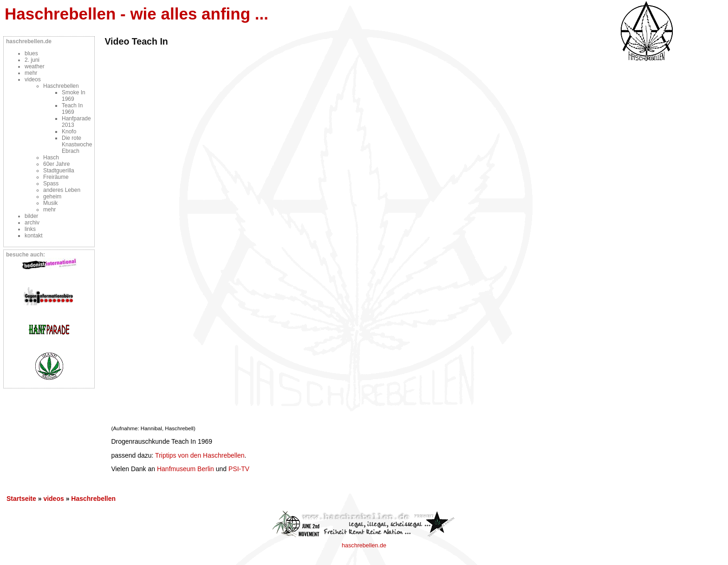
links (30, 229)
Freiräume (56, 177)
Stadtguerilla (59, 171)
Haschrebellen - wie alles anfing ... (136, 14)
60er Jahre (56, 164)
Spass (51, 184)
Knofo (69, 131)
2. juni (32, 60)
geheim (52, 197)
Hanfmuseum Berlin (185, 469)
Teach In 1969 (72, 109)
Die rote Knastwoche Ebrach (77, 145)
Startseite (21, 499)
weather (35, 66)
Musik (50, 203)
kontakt (34, 236)
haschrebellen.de (364, 545)
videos (33, 79)
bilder (31, 216)
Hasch (51, 158)
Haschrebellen (61, 86)
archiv (32, 223)
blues (31, 53)
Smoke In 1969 (74, 96)
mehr (31, 73)
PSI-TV (239, 469)
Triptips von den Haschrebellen (200, 455)
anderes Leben (62, 190)
